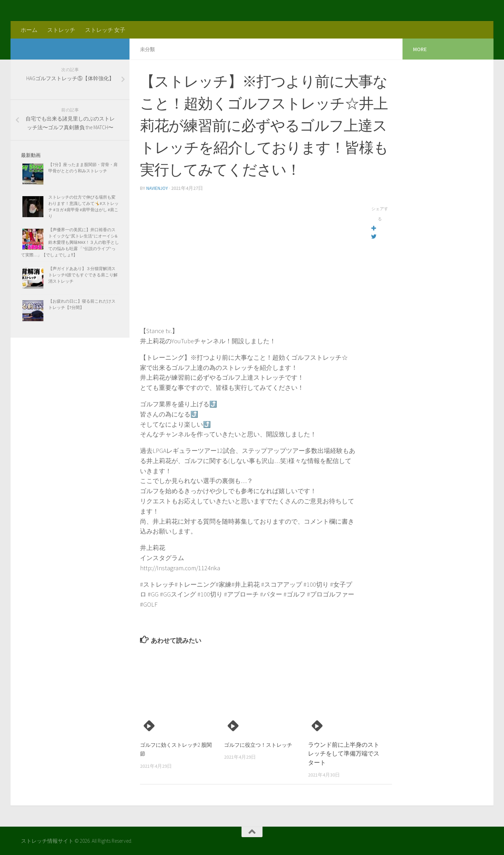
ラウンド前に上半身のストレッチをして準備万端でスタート (344, 753)
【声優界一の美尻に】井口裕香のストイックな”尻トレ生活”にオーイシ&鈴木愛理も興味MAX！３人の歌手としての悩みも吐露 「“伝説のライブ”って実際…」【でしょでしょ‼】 (70, 242)
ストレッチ (61, 30)
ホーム (29, 30)
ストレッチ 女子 (105, 30)
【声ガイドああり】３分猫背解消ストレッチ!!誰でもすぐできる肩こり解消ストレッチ (83, 275)
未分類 (148, 49)
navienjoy (158, 188)
